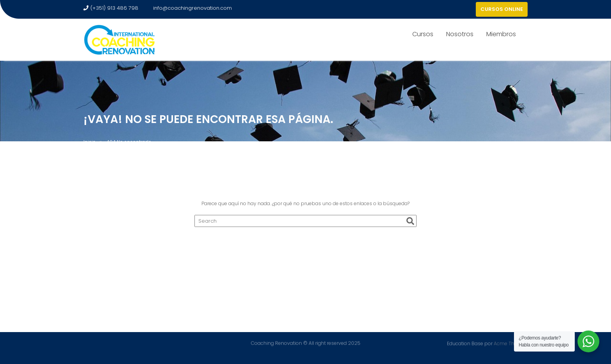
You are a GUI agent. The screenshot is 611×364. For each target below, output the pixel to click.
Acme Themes (511, 343)
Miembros (501, 34)
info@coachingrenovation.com (189, 8)
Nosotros (460, 34)
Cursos (423, 34)
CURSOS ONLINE (502, 9)
